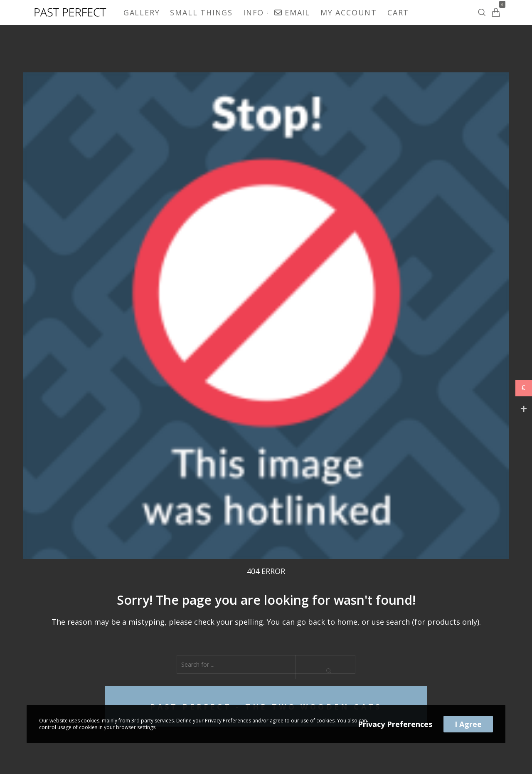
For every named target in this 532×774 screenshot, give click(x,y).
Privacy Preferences (395, 724)
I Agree (468, 724)
